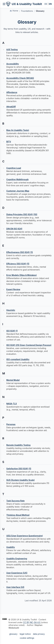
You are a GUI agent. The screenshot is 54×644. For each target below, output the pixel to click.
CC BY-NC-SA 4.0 (32, 622)
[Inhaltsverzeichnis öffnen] (4, 4)
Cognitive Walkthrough (17, 179)
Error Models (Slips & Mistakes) (22, 275)
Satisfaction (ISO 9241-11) (19, 469)
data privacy (39, 634)
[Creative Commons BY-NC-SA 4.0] (5, 619)
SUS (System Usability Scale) (21, 480)
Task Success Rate (15, 501)
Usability (11, 547)
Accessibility (13, 64)
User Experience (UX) (17, 573)
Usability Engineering (17, 559)
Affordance (12, 92)
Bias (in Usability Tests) (18, 130)
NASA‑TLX (12, 404)
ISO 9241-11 (12, 331)
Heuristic (11, 310)
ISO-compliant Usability (18, 359)
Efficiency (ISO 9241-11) (18, 264)
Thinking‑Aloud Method (18, 515)
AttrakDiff (11, 107)
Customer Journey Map (18, 191)
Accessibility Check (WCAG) (20, 78)
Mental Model (13, 380)
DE (46, 4)
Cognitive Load (14, 168)
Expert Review (13, 289)
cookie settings (27, 638)
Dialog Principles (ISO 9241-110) (22, 214)
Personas (11, 424)
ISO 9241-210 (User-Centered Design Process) (29, 345)
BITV (9, 142)
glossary (13, 634)
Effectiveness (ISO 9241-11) (20, 252)
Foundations (27, 11)
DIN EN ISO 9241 (14, 229)
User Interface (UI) (15, 587)
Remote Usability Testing (18, 445)
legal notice (25, 634)
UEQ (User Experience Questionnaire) (25, 536)
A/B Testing (12, 49)
